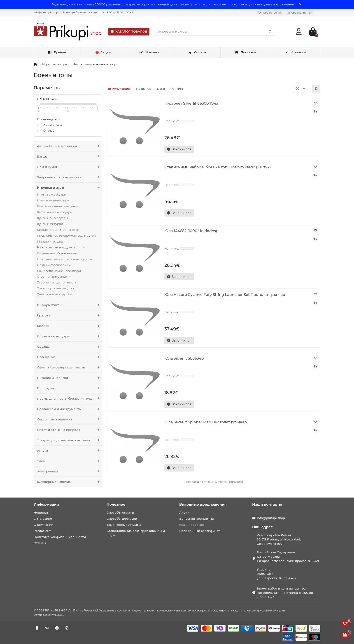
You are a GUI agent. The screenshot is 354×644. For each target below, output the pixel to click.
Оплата (197, 52)
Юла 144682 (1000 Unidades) (191, 231)
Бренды (57, 52)
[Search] (214, 32)
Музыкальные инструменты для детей (66, 236)
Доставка (245, 52)
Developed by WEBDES (49, 615)
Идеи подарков (192, 525)
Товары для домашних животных (70, 440)
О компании (43, 525)
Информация (46, 504)
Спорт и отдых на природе (70, 430)
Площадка (70, 388)
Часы (70, 461)
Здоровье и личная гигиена (70, 177)
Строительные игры (52, 276)
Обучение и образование (57, 253)
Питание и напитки (70, 378)
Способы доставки (122, 519)
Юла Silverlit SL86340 (184, 358)
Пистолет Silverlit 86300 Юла (191, 103)
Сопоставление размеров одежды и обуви (136, 533)
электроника (70, 471)
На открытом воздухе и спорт (95, 64)
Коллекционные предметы (58, 206)
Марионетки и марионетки (58, 230)
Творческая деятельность (57, 282)
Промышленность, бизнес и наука (70, 399)
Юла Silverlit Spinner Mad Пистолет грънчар (206, 422)
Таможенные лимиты (124, 525)
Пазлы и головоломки (54, 265)
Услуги (70, 451)
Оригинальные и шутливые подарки (65, 259)
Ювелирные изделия (70, 482)
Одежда (70, 347)
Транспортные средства (56, 288)
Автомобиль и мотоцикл (70, 146)
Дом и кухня (70, 167)
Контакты (295, 52)
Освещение (70, 357)
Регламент (42, 531)
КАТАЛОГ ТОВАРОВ (129, 31)
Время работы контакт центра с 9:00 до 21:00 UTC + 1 (98, 12)
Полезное (116, 504)
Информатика (70, 305)
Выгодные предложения (203, 504)
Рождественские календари (59, 271)
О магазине (43, 519)
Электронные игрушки (55, 294)
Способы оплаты (120, 512)
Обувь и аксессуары (70, 336)
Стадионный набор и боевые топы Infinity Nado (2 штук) (218, 167)
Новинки (149, 52)
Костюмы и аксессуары (55, 212)
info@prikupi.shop (271, 518)
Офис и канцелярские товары (70, 367)
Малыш (70, 326)
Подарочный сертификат (200, 531)
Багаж (70, 157)
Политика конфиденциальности (60, 537)
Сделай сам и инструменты (70, 409)
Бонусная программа (197, 519)
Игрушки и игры (55, 64)
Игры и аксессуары (52, 194)
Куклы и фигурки (50, 224)
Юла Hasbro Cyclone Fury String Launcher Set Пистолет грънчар (225, 295)
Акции (184, 512)
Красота (70, 315)
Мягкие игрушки (50, 241)
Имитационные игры (53, 200)
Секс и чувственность (70, 419)
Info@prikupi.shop (46, 12)
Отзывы (40, 543)
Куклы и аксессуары (52, 218)
